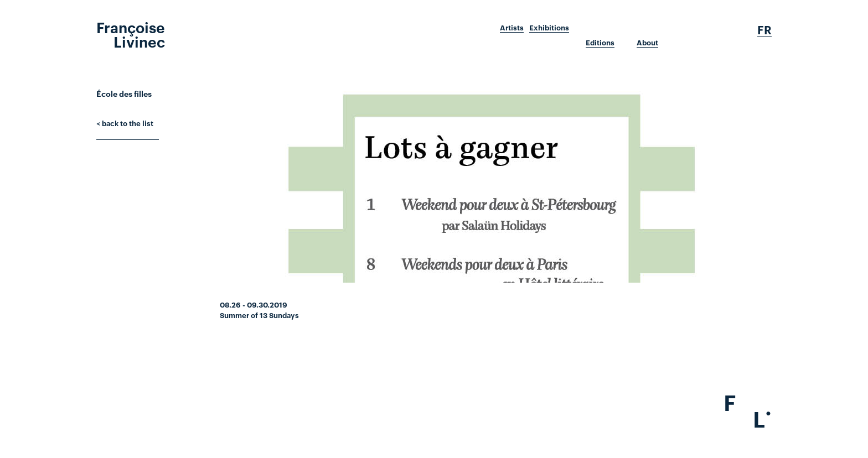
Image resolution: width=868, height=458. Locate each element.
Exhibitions (549, 28)
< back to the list (125, 123)
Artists (512, 28)
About (647, 43)
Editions (600, 43)
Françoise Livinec (131, 34)
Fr (764, 30)
